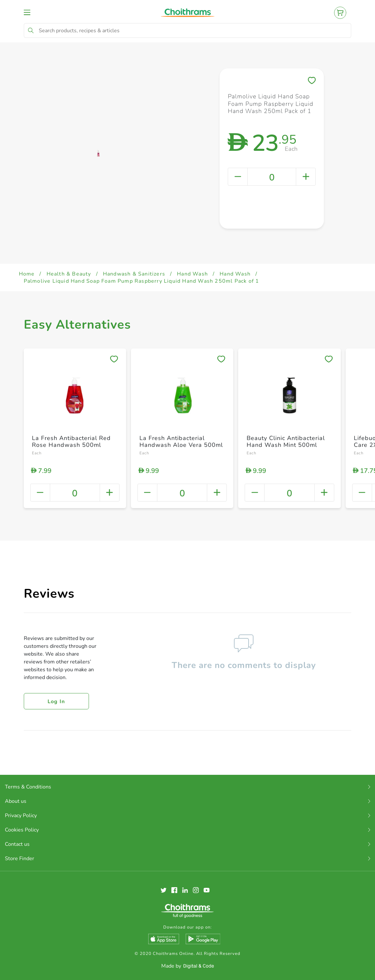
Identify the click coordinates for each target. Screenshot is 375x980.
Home (27, 274)
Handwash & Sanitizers (134, 274)
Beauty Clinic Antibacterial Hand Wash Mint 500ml (286, 442)
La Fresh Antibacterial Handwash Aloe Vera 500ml (181, 442)
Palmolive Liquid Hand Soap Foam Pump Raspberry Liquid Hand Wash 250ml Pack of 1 (142, 281)
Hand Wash (192, 274)
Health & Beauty (69, 274)
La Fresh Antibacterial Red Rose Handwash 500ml (71, 442)
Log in (56, 702)
